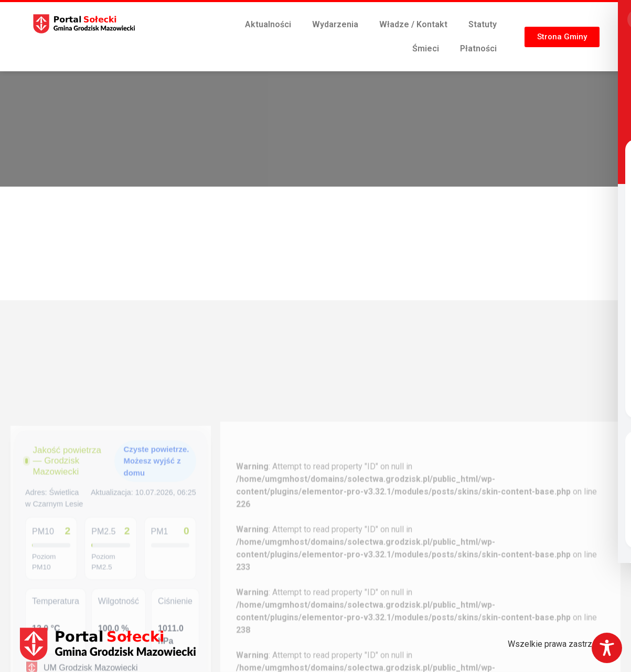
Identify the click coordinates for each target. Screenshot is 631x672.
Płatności (478, 48)
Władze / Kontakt (413, 24)
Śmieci (426, 48)
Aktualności (268, 24)
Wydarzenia (335, 24)
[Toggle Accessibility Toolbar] (607, 648)
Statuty (483, 24)
